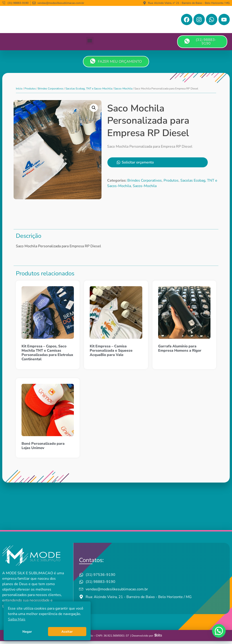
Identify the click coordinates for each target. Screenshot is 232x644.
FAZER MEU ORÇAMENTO (116, 64)
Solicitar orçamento (131, 167)
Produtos (30, 91)
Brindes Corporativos (51, 91)
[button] (90, 44)
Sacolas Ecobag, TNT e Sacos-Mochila (89, 91)
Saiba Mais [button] (17, 619)
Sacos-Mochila (123, 91)
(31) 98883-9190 (200, 45)
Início (19, 91)
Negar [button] (27, 632)
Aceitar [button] (67, 632)
